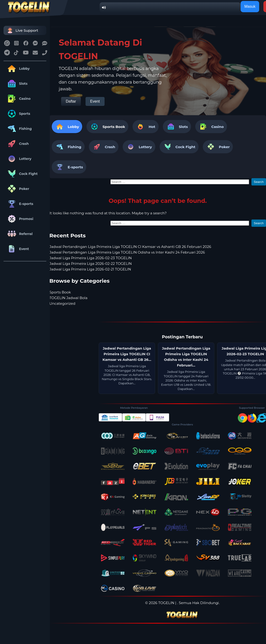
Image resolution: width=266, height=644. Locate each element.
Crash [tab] (104, 147)
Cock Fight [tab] (179, 147)
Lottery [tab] (139, 147)
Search (259, 182)
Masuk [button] (250, 6)
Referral (19, 234)
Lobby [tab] (67, 127)
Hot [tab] (145, 127)
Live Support (22, 30)
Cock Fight (22, 174)
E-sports (20, 204)
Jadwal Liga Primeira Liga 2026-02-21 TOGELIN (90, 269)
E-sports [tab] (69, 167)
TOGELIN (166, 603)
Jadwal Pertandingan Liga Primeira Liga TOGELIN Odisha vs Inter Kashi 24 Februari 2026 (127, 252)
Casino (18, 99)
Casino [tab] (211, 127)
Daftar (71, 101)
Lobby (18, 69)
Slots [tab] (177, 127)
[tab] (107, 127)
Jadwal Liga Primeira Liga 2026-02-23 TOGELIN (91, 258)
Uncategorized (62, 303)
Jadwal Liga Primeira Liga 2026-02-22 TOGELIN (91, 264)
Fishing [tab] (68, 147)
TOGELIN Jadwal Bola (68, 298)
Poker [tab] (218, 147)
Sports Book (114, 127)
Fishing (19, 129)
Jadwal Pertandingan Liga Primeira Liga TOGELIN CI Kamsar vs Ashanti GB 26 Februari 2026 (130, 247)
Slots (17, 84)
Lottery (19, 159)
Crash (17, 144)
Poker (18, 189)
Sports (18, 114)
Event (17, 249)
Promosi (20, 219)
